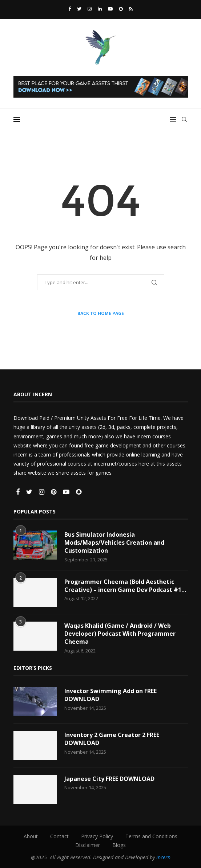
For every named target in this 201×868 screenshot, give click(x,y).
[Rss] (131, 9)
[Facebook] (70, 9)
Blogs (119, 845)
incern (163, 857)
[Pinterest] (54, 492)
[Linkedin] (100, 9)
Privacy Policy (97, 836)
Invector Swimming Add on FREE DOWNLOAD (110, 695)
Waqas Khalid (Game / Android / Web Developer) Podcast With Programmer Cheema (120, 634)
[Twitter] (79, 9)
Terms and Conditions (151, 836)
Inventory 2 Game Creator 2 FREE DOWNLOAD (112, 739)
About (31, 836)
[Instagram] (90, 9)
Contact (59, 836)
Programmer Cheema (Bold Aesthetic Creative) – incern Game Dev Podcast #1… (125, 586)
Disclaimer (88, 845)
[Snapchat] (121, 9)
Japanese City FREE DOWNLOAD (109, 779)
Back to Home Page (101, 313)
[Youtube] (110, 9)
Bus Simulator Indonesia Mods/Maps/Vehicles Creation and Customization (114, 543)
